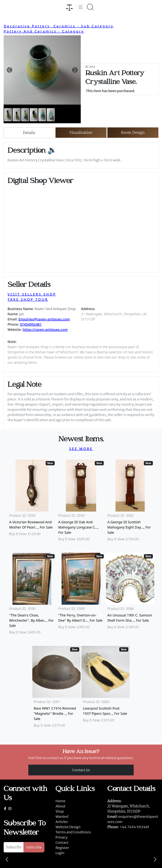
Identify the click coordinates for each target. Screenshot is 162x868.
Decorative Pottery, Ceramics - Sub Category (59, 26)
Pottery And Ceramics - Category (44, 31)
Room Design (133, 133)
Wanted (62, 816)
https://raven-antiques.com (45, 330)
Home (60, 801)
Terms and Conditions (73, 832)
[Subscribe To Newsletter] (14, 847)
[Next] (155, 859)
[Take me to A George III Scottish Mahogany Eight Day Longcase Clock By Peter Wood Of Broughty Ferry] (130, 502)
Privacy (61, 837)
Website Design (68, 827)
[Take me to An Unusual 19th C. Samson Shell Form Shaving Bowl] (130, 595)
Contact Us (81, 770)
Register (62, 848)
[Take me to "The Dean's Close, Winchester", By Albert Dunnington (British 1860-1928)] (32, 595)
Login (60, 853)
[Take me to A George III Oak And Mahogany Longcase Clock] (81, 502)
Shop (60, 811)
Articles (62, 822)
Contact (62, 842)
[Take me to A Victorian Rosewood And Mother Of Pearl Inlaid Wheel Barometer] (32, 502)
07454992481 (31, 324)
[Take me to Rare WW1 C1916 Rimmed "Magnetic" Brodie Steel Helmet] (57, 688)
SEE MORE (81, 449)
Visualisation (81, 133)
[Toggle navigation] (81, 7)
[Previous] (7, 859)
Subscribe (34, 847)
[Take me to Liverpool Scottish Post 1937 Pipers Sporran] (106, 688)
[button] (9, 70)
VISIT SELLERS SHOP (32, 294)
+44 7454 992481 (134, 827)
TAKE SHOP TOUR (28, 299)
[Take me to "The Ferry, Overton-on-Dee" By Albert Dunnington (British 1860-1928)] (81, 595)
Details (29, 133)
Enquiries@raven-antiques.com (44, 319)
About (61, 806)
